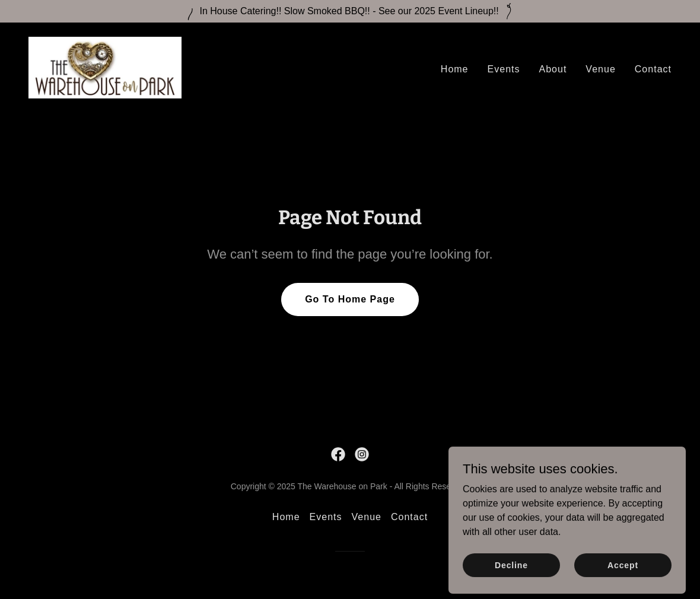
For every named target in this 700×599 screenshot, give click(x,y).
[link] (105, 67)
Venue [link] (600, 69)
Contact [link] (653, 69)
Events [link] (504, 69)
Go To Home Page (350, 299)
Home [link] (455, 69)
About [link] (553, 69)
